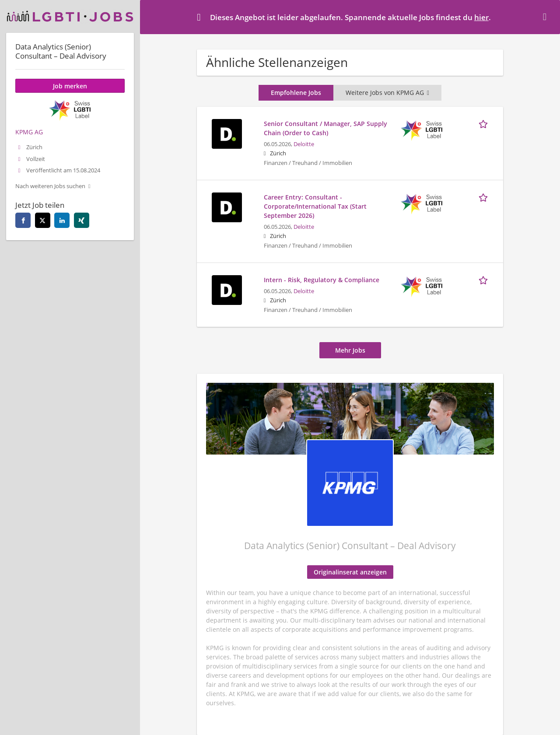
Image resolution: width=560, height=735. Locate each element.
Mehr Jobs (350, 350)
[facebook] (23, 220)
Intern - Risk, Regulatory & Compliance (322, 280)
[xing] (82, 220)
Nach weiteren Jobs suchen (50, 186)
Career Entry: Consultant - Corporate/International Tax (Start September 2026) (315, 206)
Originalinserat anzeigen (350, 572)
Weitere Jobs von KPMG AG (387, 93)
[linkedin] (62, 220)
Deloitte (304, 144)
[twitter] (43, 220)
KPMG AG (29, 132)
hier (481, 17)
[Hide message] (546, 17)
